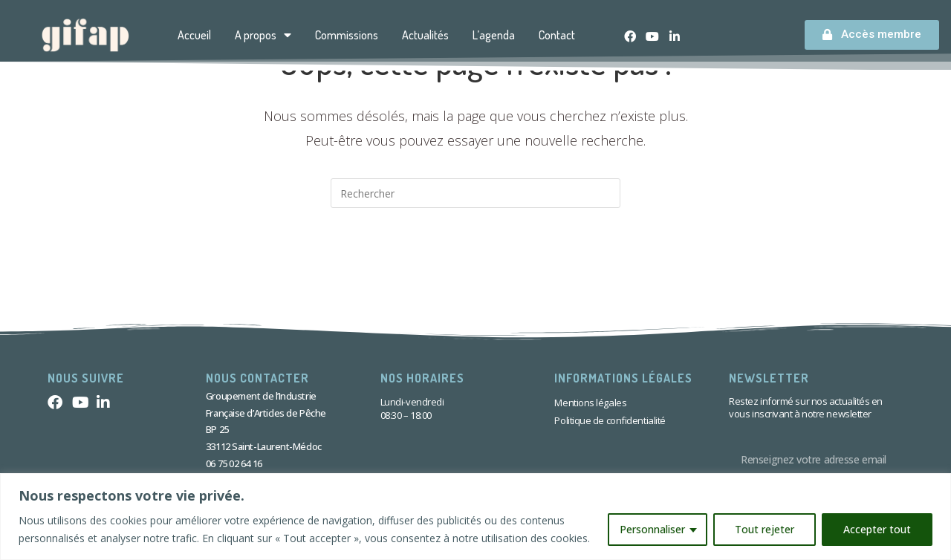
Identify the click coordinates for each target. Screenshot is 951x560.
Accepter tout (877, 529)
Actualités (425, 35)
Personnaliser (652, 529)
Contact (557, 35)
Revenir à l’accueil (476, 268)
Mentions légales (590, 403)
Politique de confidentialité (610, 420)
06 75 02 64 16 (234, 463)
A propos (263, 35)
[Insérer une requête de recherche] (475, 193)
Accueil (194, 35)
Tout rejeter (765, 529)
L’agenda (494, 35)
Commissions (347, 35)
